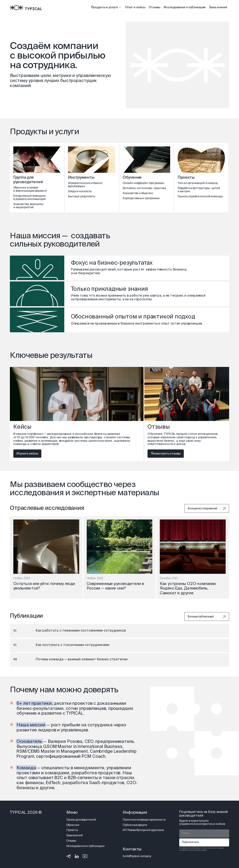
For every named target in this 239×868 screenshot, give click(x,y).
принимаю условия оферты (203, 848)
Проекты (72, 830)
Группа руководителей (81, 820)
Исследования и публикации (185, 7)
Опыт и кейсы (135, 7)
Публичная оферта (135, 825)
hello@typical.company (137, 857)
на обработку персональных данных (193, 850)
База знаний (218, 7)
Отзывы (154, 7)
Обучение (73, 825)
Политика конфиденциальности (144, 820)
